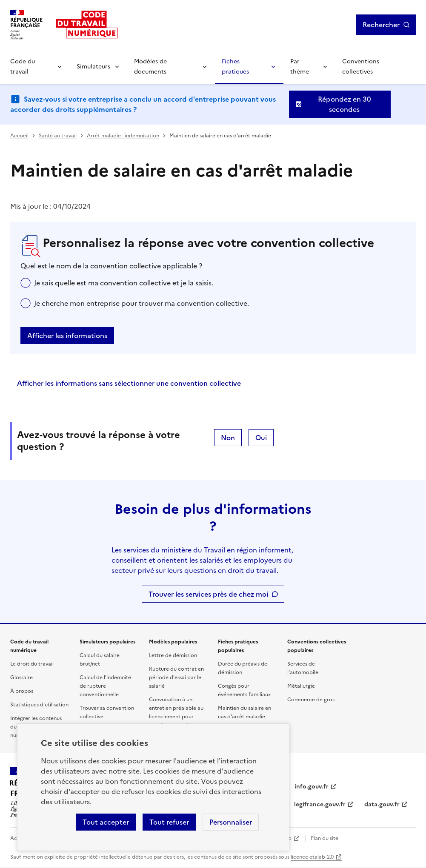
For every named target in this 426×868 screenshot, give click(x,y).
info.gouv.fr (312, 787)
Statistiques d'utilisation (39, 705)
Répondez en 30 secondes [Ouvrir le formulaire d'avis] (345, 104)
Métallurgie (301, 686)
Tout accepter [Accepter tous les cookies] (106, 822)
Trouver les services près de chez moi (208, 594)
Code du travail (23, 67)
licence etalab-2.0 (312, 857)
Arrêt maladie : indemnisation (123, 136)
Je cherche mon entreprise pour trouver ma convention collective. (142, 303)
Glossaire (21, 677)
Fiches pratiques (235, 67)
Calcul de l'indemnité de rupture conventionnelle (105, 686)
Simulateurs (93, 67)
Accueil (19, 136)
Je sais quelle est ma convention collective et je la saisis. (124, 283)
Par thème (300, 67)
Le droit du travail (32, 664)
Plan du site (325, 838)
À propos (22, 691)
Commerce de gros (311, 700)
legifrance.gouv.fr (320, 804)
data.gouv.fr (382, 804)
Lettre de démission (173, 655)
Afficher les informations (67, 336)
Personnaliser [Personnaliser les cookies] (231, 822)
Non (228, 438)
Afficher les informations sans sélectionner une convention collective (129, 383)
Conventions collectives (361, 67)
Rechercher (381, 25)
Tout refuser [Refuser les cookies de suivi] (169, 822)
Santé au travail (58, 136)
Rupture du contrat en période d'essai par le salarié (176, 677)
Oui (261, 438)
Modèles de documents (150, 67)
